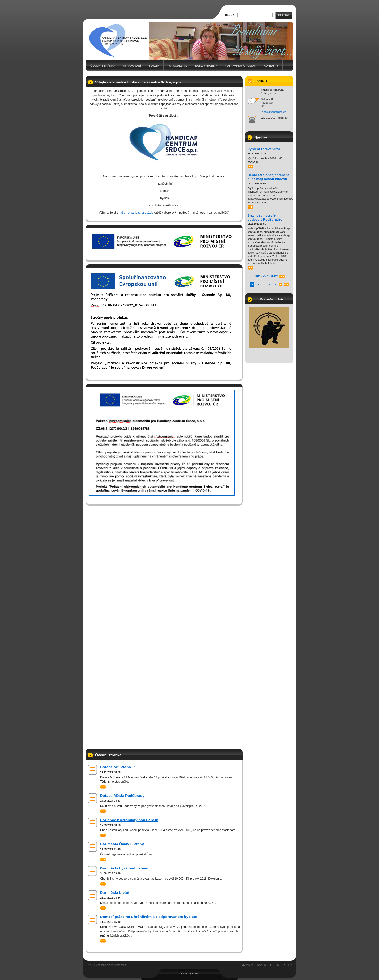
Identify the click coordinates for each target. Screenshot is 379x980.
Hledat (284, 15)
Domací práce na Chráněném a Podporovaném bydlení (149, 917)
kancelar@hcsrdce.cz (273, 112)
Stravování (132, 66)
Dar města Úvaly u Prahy (122, 844)
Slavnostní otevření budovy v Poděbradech (266, 217)
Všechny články (266, 276)
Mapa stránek (256, 965)
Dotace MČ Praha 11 (118, 767)
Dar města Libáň (115, 893)
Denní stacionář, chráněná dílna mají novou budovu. (269, 177)
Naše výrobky (206, 66)
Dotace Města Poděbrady (122, 796)
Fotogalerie (177, 66)
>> (103, 787)
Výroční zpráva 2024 (264, 149)
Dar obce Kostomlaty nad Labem (129, 820)
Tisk (289, 965)
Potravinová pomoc (240, 66)
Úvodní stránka (103, 66)
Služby (154, 66)
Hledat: (231, 15)
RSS (276, 965)
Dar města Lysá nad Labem (124, 868)
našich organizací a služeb (136, 213)
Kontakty (271, 66)
